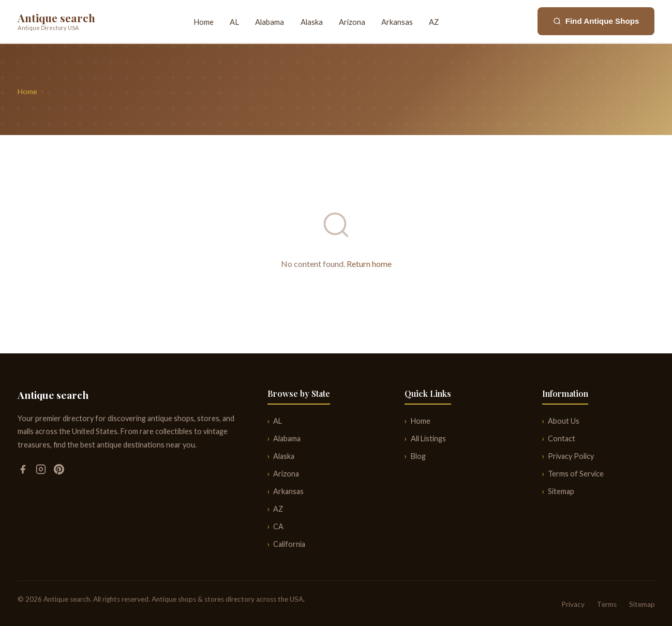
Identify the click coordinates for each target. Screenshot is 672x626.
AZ (434, 22)
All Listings (428, 438)
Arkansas (397, 22)
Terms (607, 604)
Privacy (573, 604)
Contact (562, 438)
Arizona (352, 22)
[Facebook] (24, 471)
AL (234, 22)
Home (204, 22)
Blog (418, 456)
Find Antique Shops (596, 21)
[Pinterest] (59, 471)
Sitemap (561, 491)
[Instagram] (42, 471)
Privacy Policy (571, 456)
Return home (369, 264)
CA (278, 526)
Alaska (312, 22)
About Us (564, 421)
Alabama (270, 22)
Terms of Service (576, 474)
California (289, 544)
